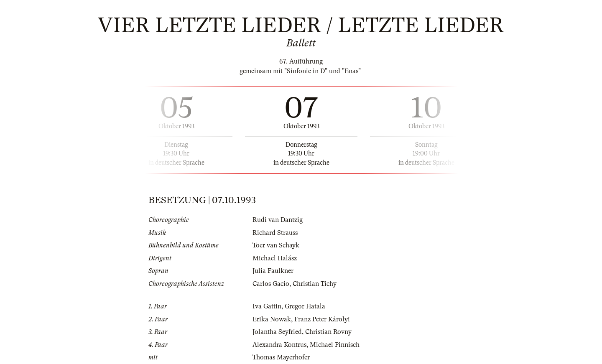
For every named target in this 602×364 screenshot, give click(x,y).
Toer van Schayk (276, 245)
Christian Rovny (328, 332)
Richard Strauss (275, 233)
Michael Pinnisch (335, 345)
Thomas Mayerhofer (281, 357)
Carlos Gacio (271, 284)
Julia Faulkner (273, 271)
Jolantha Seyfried (277, 332)
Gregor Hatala (305, 306)
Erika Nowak (272, 319)
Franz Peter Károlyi (322, 319)
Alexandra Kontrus (279, 345)
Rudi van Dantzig (278, 220)
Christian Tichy (315, 284)
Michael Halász (275, 258)
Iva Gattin (267, 306)
